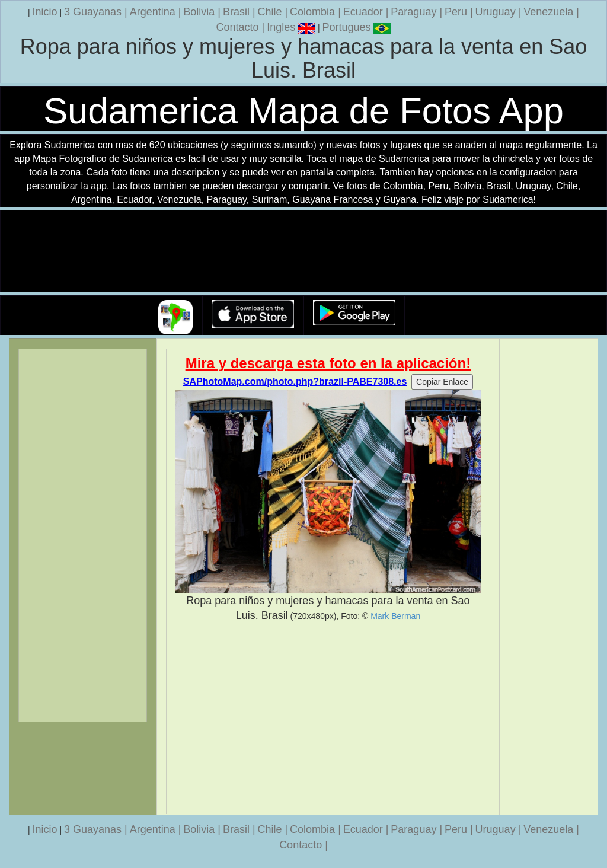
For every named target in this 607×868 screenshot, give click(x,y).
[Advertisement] (328, 719)
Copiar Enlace (442, 382)
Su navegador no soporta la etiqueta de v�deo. (303, 252)
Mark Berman (395, 616)
